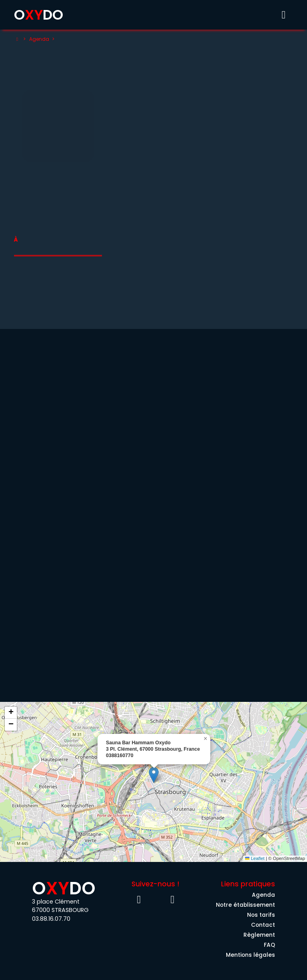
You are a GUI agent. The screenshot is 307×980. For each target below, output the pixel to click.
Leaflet (255, 858)
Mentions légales (250, 955)
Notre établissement (245, 905)
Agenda (39, 39)
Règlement (259, 935)
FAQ (269, 945)
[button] (154, 775)
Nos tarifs (261, 915)
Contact (263, 925)
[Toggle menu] (283, 15)
